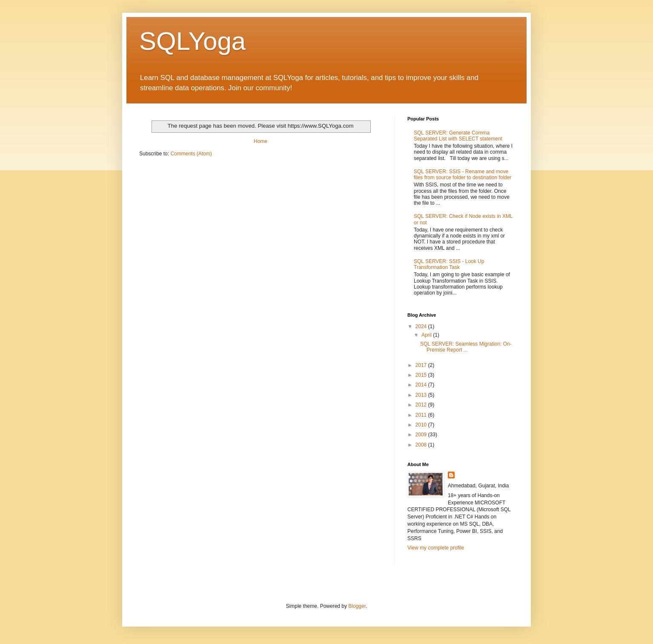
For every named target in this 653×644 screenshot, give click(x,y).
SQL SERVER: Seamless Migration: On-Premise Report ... (466, 347)
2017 (422, 365)
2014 (422, 385)
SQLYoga (192, 41)
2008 (422, 445)
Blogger (357, 606)
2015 (422, 375)
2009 (422, 435)
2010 (422, 425)
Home (261, 141)
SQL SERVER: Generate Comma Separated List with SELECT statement (458, 136)
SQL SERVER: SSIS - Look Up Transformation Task (449, 264)
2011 (422, 415)
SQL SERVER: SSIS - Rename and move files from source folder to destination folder (463, 175)
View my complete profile (436, 548)
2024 (422, 326)
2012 (422, 405)
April (427, 335)
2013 (422, 395)
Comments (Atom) (191, 154)
